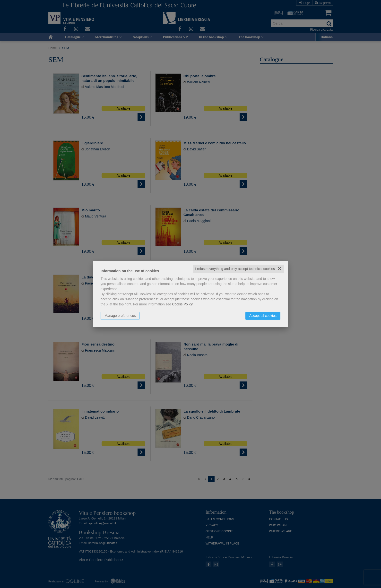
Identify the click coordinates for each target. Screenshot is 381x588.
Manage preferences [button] (120, 316)
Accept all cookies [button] (263, 316)
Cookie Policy (182, 304)
